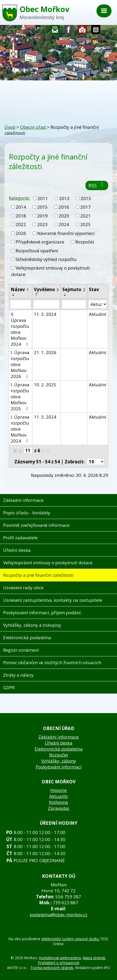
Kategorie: (19, 198)
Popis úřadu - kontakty (27, 513)
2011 (43, 198)
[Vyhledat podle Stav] (98, 304)
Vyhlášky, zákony (59, 761)
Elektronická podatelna (27, 638)
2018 (21, 216)
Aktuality (59, 796)
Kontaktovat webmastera (60, 958)
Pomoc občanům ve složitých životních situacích (52, 662)
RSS (97, 185)
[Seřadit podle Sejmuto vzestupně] (65, 293)
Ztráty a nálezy (18, 675)
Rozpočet (85, 242)
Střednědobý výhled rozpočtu (46, 259)
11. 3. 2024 (45, 314)
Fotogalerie (82, 31)
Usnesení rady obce (23, 588)
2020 (64, 216)
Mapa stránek (94, 958)
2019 (42, 216)
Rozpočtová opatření (37, 251)
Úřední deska (17, 550)
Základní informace (23, 500)
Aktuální (98, 314)
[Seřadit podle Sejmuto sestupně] (65, 296)
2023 (42, 224)
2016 (64, 207)
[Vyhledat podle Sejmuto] (74, 304)
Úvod (10, 127)
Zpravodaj (59, 808)
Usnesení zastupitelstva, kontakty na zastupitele (53, 600)
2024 (64, 224)
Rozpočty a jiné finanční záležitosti (38, 575)
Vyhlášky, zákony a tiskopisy (32, 625)
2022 (21, 224)
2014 (21, 207)
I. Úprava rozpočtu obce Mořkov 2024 (20, 429)
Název (20, 289)
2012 (64, 198)
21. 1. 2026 (45, 352)
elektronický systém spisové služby (71, 939)
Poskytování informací (59, 767)
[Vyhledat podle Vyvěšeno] (46, 304)
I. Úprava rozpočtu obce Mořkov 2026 (20, 364)
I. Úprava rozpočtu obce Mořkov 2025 (20, 397)
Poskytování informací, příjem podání (42, 613)
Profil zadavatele (20, 538)
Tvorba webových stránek (52, 968)
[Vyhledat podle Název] (21, 304)
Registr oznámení (21, 650)
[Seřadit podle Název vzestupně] (14, 293)
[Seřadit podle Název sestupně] (14, 296)
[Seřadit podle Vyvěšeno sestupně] (37, 296)
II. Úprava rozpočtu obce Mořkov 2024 (20, 329)
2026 (21, 233)
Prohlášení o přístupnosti (59, 963)
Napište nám (55, 31)
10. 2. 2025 (45, 385)
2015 (42, 207)
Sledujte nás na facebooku (69, 31)
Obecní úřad (33, 127)
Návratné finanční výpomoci (66, 233)
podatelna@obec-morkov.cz (58, 915)
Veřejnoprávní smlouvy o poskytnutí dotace (48, 563)
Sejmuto (74, 289)
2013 (86, 198)
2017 (85, 207)
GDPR (9, 687)
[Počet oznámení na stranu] (96, 462)
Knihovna (58, 802)
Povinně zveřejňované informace (36, 525)
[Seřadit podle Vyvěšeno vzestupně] (37, 293)
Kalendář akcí (96, 31)
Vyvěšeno (46, 289)
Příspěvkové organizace (40, 242)
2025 (85, 224)
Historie (58, 790)
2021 (85, 216)
